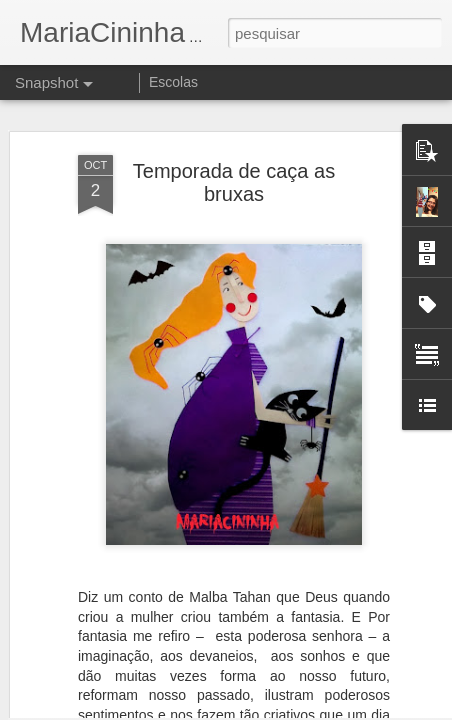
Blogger (305, 709)
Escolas (173, 82)
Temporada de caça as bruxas (234, 146)
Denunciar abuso (372, 709)
